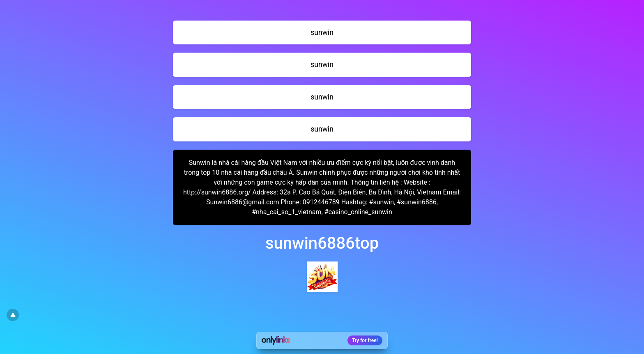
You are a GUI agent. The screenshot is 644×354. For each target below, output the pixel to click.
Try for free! (365, 340)
